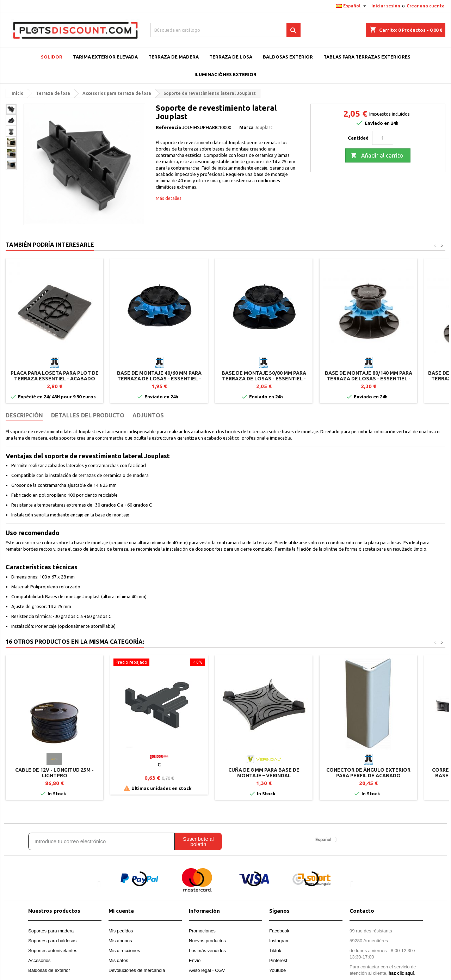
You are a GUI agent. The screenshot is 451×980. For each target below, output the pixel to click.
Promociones (202, 931)
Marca (246, 127)
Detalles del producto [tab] (88, 415)
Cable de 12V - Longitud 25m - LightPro (54, 773)
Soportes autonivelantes (53, 951)
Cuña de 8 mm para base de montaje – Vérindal (264, 773)
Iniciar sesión (386, 6)
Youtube (277, 970)
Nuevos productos (207, 941)
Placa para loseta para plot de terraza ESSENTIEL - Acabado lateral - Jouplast (55, 379)
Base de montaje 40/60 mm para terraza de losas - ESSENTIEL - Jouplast (159, 379)
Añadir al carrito (377, 156)
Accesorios (39, 960)
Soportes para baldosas (52, 941)
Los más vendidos (207, 951)
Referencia (168, 127)
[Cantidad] (383, 138)
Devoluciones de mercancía (137, 970)
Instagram (279, 941)
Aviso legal (200, 970)
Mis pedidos (121, 931)
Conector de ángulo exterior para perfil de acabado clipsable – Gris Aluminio (368, 776)
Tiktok (275, 951)
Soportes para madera (51, 931)
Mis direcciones (124, 951)
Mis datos (118, 960)
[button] (99, 884)
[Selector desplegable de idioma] (352, 6)
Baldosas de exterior (49, 970)
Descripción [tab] (24, 415)
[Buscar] (225, 30)
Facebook (279, 931)
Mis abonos (120, 941)
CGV (220, 970)
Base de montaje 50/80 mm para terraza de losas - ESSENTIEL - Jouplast (264, 379)
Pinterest (278, 960)
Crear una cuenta (426, 6)
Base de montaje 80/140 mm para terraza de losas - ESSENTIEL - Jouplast (369, 379)
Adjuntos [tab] (148, 415)
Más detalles (169, 198)
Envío (195, 960)
